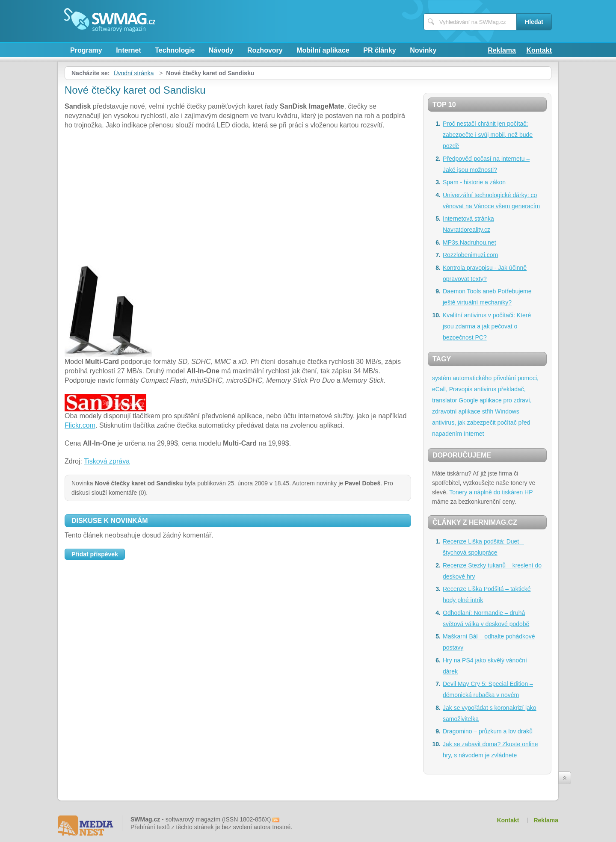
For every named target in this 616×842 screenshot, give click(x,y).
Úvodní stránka (133, 73)
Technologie (175, 50)
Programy (86, 50)
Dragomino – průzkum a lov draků (488, 731)
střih (488, 411)
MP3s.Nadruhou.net (469, 242)
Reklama (502, 50)
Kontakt (539, 50)
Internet (129, 50)
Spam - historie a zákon (474, 182)
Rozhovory (265, 50)
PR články (379, 50)
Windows (507, 411)
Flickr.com (80, 425)
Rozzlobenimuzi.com (470, 255)
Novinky (423, 50)
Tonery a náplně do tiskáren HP (491, 492)
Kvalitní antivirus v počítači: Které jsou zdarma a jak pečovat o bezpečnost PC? (487, 326)
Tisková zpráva (107, 461)
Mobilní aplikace (323, 50)
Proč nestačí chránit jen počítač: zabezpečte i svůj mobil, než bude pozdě (488, 135)
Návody (221, 50)
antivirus (485, 389)
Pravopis (461, 389)
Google (468, 400)
